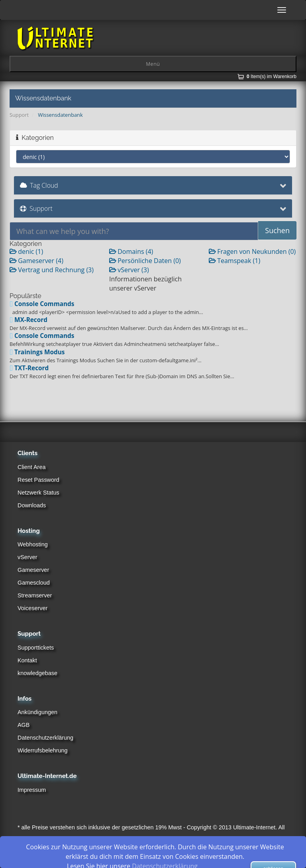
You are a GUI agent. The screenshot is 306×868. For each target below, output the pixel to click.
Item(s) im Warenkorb (272, 77)
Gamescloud (34, 583)
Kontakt (27, 660)
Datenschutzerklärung (45, 738)
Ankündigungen (37, 712)
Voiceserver (32, 608)
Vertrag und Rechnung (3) (52, 270)
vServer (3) (129, 270)
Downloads (32, 505)
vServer (27, 557)
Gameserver (33, 570)
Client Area (31, 467)
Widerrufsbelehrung (43, 750)
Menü (153, 64)
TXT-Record (29, 368)
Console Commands (42, 304)
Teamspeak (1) (234, 261)
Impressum (32, 790)
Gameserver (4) (36, 261)
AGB (24, 725)
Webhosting (33, 544)
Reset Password (38, 480)
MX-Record (28, 320)
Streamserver (35, 595)
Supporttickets (36, 648)
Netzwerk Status (38, 493)
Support (19, 115)
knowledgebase (37, 673)
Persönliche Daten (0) (145, 261)
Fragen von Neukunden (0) (252, 251)
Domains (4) (131, 251)
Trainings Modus (37, 352)
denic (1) (26, 251)
